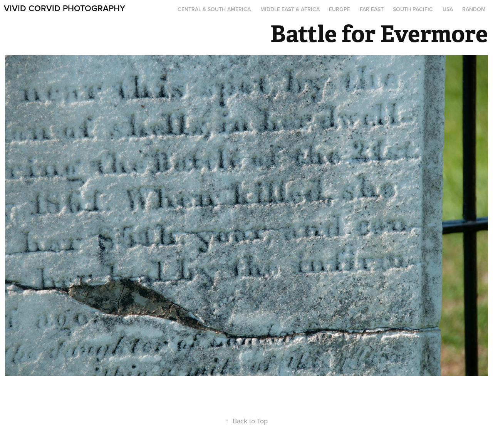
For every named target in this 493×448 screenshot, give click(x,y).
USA (448, 9)
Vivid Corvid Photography (65, 8)
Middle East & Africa (290, 9)
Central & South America (214, 9)
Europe (340, 9)
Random (474, 9)
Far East (372, 9)
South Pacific (413, 9)
